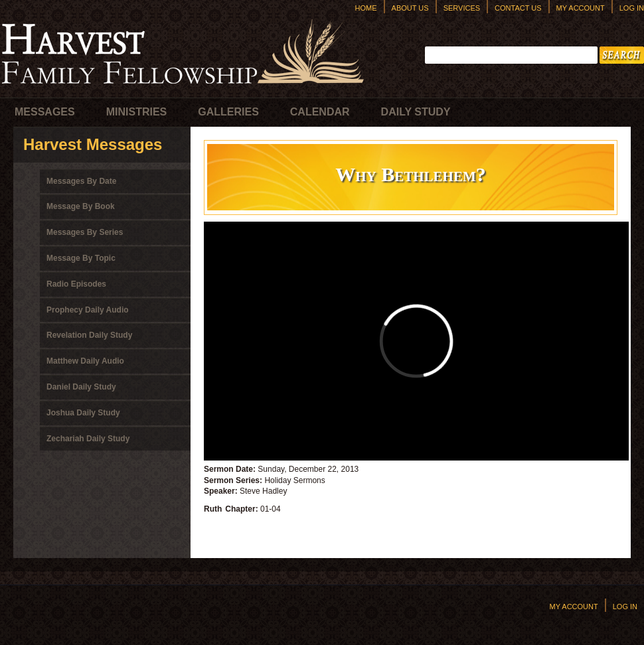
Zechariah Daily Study (88, 439)
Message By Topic (81, 258)
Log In (632, 8)
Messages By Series (85, 232)
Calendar (320, 112)
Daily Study (416, 112)
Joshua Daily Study (83, 413)
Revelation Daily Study (89, 335)
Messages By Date (81, 181)
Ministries (137, 112)
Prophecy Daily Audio (88, 310)
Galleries (228, 112)
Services (462, 8)
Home (366, 8)
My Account (581, 8)
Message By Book (81, 206)
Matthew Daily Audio (85, 361)
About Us (410, 8)
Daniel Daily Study (81, 387)
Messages (45, 112)
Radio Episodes (76, 284)
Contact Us (518, 8)
